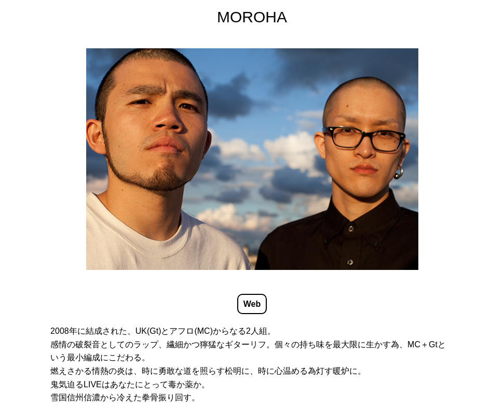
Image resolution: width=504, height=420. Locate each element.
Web (252, 304)
